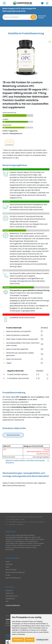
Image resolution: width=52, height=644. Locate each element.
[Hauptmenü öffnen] (4, 3)
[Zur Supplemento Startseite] (23, 3)
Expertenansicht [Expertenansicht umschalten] (13, 435)
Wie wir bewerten (11, 570)
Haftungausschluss (12, 596)
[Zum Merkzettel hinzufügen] (50, 42)
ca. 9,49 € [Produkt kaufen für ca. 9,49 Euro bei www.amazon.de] (9, 142)
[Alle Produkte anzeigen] (44, 17)
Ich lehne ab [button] (30, 640)
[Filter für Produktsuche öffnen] (47, 3)
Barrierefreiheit (10, 599)
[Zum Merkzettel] (42, 3)
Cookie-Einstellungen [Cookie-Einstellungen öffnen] (13, 605)
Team (7, 567)
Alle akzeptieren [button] (18, 640)
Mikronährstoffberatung (13, 578)
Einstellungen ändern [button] (42, 640)
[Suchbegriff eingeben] (17, 17)
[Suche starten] (33, 17)
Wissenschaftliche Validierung (15, 572)
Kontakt (8, 575)
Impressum (9, 591)
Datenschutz (10, 593)
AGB (7, 601)
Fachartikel (9, 564)
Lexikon (8, 562)
